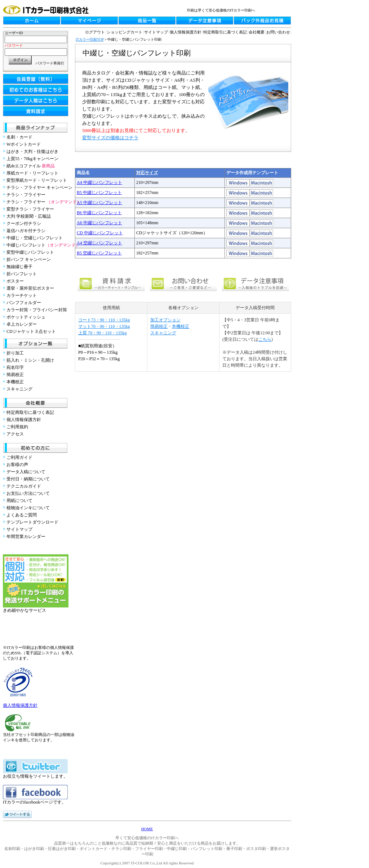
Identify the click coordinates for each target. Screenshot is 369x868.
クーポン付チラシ (24, 223)
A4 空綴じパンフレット (99, 243)
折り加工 (15, 353)
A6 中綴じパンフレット (99, 223)
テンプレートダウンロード (32, 522)
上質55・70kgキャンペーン (32, 159)
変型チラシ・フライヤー (30, 209)
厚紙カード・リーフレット (32, 173)
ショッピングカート (125, 32)
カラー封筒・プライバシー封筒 (37, 310)
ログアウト (95, 32)
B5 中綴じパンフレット (99, 193)
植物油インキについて (28, 508)
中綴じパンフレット (43, 245)
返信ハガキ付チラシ (26, 231)
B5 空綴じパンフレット (99, 253)
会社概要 (257, 32)
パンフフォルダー (24, 303)
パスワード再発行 (50, 63)
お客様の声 (17, 465)
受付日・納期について (28, 479)
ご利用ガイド (19, 457)
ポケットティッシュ (26, 317)
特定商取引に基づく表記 (30, 412)
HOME (147, 829)
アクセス (15, 434)
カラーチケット (22, 295)
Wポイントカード (24, 144)
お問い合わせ (278, 32)
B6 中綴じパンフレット (99, 213)
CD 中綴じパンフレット (100, 233)
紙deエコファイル (31, 166)
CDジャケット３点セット (31, 331)
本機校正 (15, 382)
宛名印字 (15, 367)
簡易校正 (15, 375)
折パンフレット (22, 274)
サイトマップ (19, 529)
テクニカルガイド (24, 486)
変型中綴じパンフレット (30, 252)
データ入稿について (26, 472)
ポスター (15, 281)
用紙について (19, 501)
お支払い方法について (28, 493)
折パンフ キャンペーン (29, 259)
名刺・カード (19, 137)
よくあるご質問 (22, 515)
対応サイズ (147, 173)
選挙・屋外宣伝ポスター (30, 288)
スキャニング (19, 389)
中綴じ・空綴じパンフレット (35, 238)
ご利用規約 (17, 427)
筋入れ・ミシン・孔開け (30, 360)
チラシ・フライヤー (26, 195)
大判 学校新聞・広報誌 (29, 216)
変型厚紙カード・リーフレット (37, 180)
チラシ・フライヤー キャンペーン (39, 187)
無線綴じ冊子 (19, 267)
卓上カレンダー (22, 324)
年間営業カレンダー (26, 537)
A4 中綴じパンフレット (99, 182)
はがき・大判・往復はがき (32, 152)
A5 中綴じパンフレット (99, 203)
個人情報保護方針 (24, 420)
